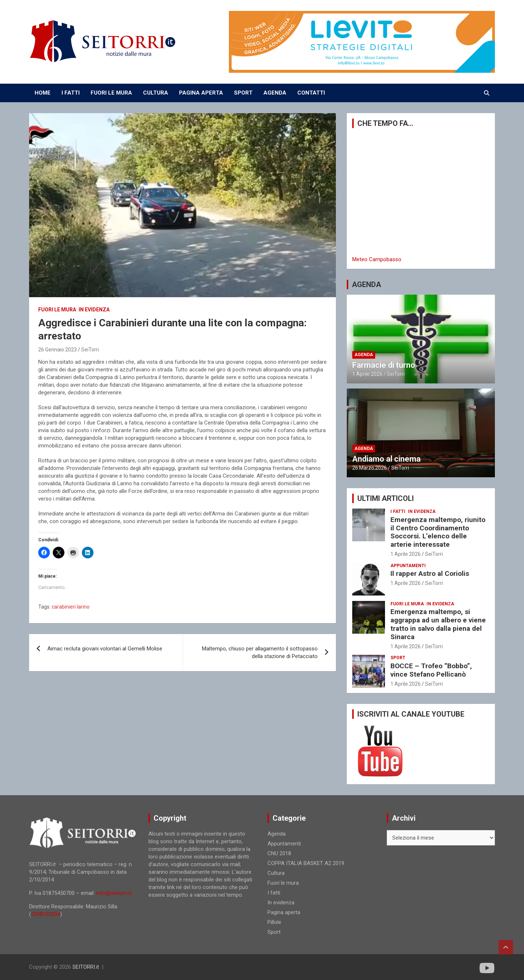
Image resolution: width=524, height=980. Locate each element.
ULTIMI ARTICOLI (386, 498)
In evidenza (94, 310)
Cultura (276, 873)
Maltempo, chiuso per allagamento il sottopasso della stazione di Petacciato (260, 652)
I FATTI (71, 93)
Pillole (274, 922)
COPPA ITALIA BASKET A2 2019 (306, 863)
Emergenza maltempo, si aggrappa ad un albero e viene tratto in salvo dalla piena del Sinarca (438, 624)
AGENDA (275, 93)
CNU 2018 (279, 853)
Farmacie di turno (384, 365)
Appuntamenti (408, 566)
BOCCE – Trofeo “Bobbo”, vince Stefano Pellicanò (431, 670)
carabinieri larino (71, 607)
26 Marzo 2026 (370, 468)
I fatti (398, 511)
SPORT (243, 93)
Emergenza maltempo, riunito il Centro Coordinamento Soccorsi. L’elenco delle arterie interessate (438, 532)
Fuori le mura (57, 310)
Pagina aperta (284, 912)
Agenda (364, 355)
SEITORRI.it (86, 967)
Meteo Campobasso (377, 259)
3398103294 (45, 914)
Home (43, 93)
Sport (398, 658)
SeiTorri (90, 350)
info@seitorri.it (114, 893)
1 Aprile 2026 (367, 374)
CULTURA (156, 93)
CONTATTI (311, 93)
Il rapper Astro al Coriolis (430, 573)
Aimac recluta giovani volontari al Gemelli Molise (105, 649)
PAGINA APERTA (201, 93)
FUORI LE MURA (111, 93)
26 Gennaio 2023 (57, 350)
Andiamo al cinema (386, 459)
